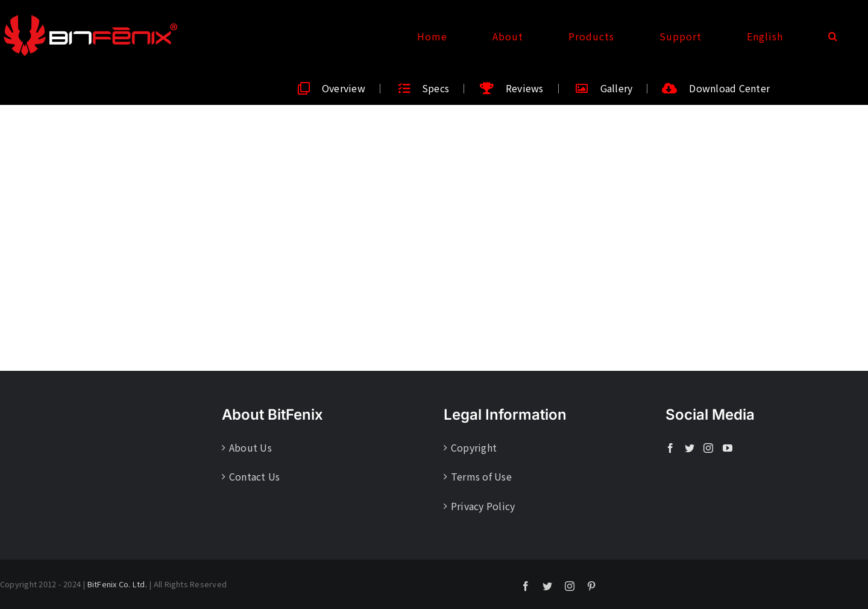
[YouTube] (728, 448)
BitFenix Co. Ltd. (117, 584)
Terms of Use (481, 476)
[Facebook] (670, 448)
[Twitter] (690, 448)
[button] (833, 36)
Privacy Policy (483, 506)
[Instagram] (708, 448)
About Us (250, 447)
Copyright (474, 447)
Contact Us (254, 476)
